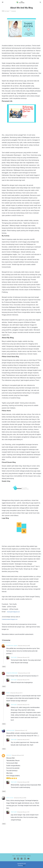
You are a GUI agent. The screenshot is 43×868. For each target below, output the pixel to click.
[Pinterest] (22, 859)
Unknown (9, 755)
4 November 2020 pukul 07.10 (27, 705)
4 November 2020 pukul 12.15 (26, 730)
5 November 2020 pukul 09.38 (27, 782)
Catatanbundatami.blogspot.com (12, 619)
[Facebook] (15, 859)
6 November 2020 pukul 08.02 (24, 798)
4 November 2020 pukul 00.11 (19, 693)
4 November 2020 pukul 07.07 (27, 680)
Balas (5, 667)
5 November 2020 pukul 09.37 (27, 740)
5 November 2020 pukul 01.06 (21, 755)
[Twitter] (18, 859)
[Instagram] (25, 859)
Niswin (9, 693)
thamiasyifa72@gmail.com (15, 612)
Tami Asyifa (15, 657)
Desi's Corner (11, 798)
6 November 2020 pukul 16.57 (27, 812)
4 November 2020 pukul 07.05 (27, 657)
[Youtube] (28, 859)
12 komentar (16, 11)
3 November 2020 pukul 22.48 (29, 646)
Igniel (24, 866)
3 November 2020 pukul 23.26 (30, 673)
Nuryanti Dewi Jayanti (14, 645)
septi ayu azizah (12, 730)
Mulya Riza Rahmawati (14, 673)
